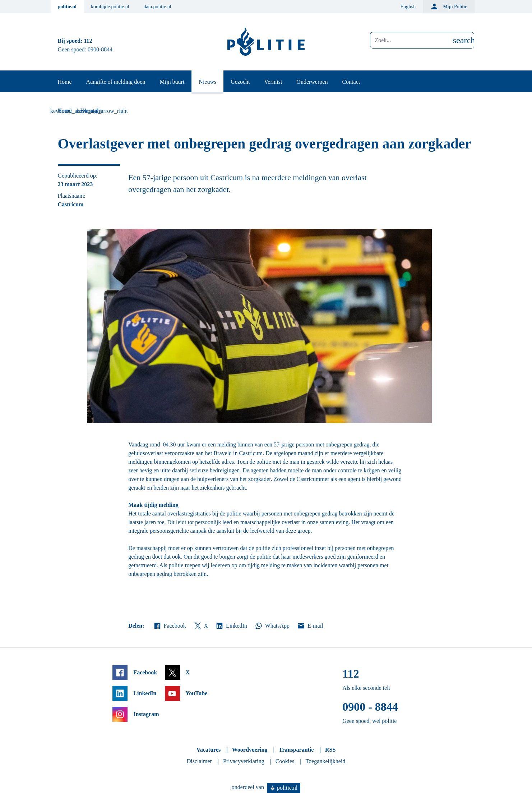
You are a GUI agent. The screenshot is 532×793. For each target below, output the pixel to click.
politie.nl (67, 7)
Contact (351, 82)
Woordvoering (250, 750)
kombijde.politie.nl (110, 7)
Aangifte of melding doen (116, 82)
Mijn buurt (172, 82)
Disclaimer (199, 761)
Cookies (285, 761)
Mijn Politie (448, 6)
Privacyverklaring (244, 761)
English (408, 7)
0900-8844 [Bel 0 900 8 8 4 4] (100, 49)
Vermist (273, 82)
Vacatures (209, 750)
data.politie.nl (158, 7)
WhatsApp (272, 626)
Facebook (170, 626)
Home (65, 82)
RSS (330, 750)
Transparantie (296, 750)
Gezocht (240, 82)
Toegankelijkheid (326, 761)
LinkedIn (231, 626)
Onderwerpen (312, 82)
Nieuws (207, 82)
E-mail (310, 626)
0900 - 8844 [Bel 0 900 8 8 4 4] (370, 707)
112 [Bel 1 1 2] (88, 41)
